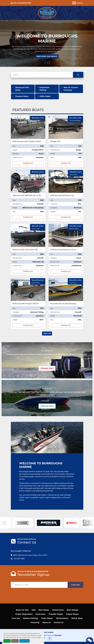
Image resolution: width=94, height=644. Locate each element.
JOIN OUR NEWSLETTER (22, 3)
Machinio (58, 635)
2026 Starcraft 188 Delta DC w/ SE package (31, 195)
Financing (35, 622)
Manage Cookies (47, 632)
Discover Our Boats (47, 56)
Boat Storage (72, 610)
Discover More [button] (47, 368)
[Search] (42, 75)
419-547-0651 (19, 559)
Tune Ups (16, 618)
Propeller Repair (56, 614)
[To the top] (50, 638)
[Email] (39, 585)
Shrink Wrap (77, 618)
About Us (47, 622)
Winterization (62, 618)
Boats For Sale (22, 610)
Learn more (24, 641)
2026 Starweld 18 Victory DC (62, 195)
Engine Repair (72, 614)
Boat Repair (44, 610)
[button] (45, 63)
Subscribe (75, 585)
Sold (34, 610)
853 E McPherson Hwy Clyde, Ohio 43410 (30, 555)
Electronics (41, 614)
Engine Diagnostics (24, 614)
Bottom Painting (31, 618)
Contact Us (28, 163)
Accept (7, 641)
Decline (15, 641)
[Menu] (74, 3)
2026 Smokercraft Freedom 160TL (27, 141)
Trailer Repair (47, 618)
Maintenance (58, 610)
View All (47, 333)
